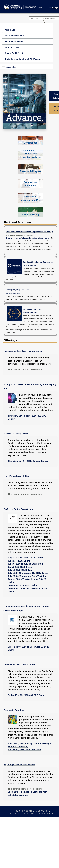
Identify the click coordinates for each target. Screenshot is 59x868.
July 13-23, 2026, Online (20, 570)
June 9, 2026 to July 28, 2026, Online (26, 564)
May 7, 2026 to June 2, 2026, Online (26, 558)
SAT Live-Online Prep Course (19, 509)
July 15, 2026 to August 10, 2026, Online (28, 573)
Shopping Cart (12, 47)
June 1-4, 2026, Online (19, 561)
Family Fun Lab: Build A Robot (19, 665)
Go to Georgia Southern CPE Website (23, 59)
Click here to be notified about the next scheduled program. (28, 238)
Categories (11, 67)
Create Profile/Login (14, 53)
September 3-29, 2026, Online (23, 585)
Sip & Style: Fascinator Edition (19, 765)
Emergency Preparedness (17, 290)
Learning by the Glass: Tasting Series (23, 351)
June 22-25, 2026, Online (20, 567)
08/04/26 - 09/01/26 (13, 293)
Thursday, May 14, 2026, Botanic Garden (28, 461)
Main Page (10, 30)
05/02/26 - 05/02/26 (30, 313)
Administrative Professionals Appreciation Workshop (29, 232)
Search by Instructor (15, 36)
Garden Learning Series (16, 434)
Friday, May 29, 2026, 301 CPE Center (27, 695)
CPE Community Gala (32, 309)
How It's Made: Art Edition (17, 476)
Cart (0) (53, 8)
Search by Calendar (14, 42)
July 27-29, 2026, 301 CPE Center (24, 750)
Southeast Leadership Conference (38, 262)
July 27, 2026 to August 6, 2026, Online (27, 576)
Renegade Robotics (14, 710)
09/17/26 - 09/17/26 (30, 266)
